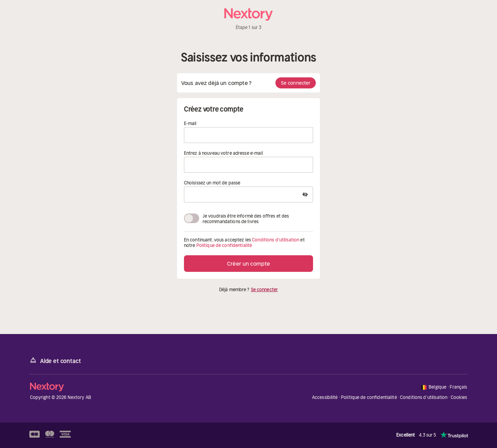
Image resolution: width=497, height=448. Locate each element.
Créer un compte (248, 264)
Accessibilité (325, 397)
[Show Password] (305, 194)
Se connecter (296, 83)
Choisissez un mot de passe (212, 183)
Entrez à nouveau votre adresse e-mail (223, 153)
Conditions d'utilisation (276, 240)
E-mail (190, 124)
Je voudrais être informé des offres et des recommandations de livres (246, 218)
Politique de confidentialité (224, 245)
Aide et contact (55, 360)
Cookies (459, 398)
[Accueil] (248, 15)
